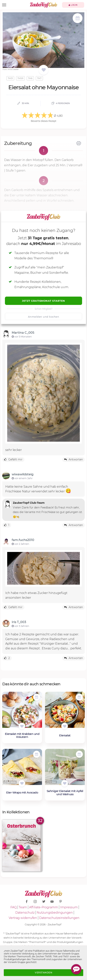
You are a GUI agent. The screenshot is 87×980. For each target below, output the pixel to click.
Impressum (69, 907)
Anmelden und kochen (44, 317)
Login (73, 5)
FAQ (14, 907)
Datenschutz (25, 913)
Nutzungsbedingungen (55, 913)
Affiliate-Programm (44, 907)
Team (23, 907)
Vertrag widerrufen (23, 918)
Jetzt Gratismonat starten (43, 301)
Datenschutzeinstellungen (59, 918)
